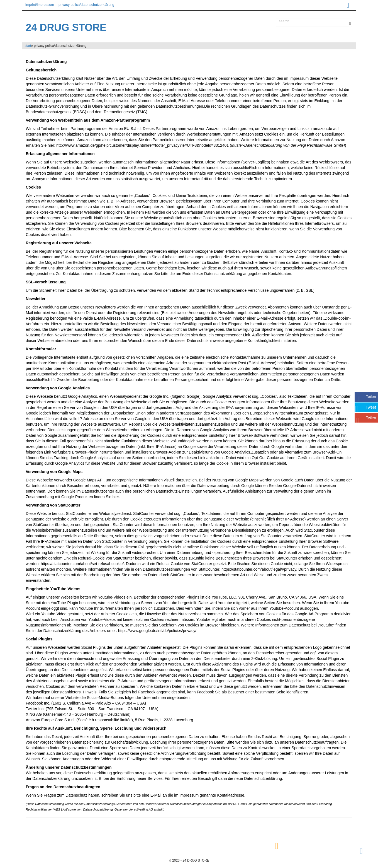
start (28, 46)
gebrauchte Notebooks (268, 804)
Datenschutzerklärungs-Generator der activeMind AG (118, 809)
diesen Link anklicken (204, 458)
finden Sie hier (106, 497)
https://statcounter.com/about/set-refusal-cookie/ (82, 564)
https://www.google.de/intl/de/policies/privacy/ (157, 631)
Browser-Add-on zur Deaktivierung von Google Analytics (202, 452)
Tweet (371, 407)
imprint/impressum (40, 5)
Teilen (371, 397)
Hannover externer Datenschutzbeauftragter (174, 804)
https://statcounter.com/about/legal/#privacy (259, 569)
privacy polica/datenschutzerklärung (86, 5)
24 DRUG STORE (66, 28)
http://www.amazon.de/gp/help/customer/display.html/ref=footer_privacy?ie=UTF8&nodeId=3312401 (142, 145)
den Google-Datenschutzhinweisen (306, 486)
